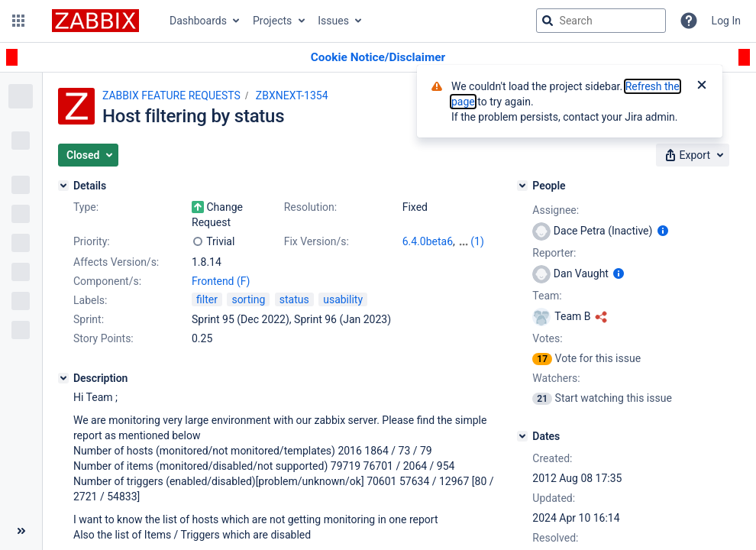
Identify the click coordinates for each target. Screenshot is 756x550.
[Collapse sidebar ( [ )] (21, 531)
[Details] (63, 186)
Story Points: (103, 338)
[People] (522, 186)
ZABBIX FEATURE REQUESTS (171, 95)
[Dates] (522, 436)
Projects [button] (272, 21)
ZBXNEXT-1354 (292, 95)
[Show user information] (663, 231)
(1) (477, 241)
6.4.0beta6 (428, 241)
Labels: (90, 300)
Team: (547, 296)
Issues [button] (333, 21)
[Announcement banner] (378, 58)
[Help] (689, 21)
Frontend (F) (221, 281)
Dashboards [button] (198, 21)
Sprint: (89, 319)
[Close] (702, 86)
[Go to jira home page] (95, 21)
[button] (18, 21)
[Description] (63, 378)
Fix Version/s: (317, 241)
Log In (726, 21)
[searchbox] (601, 21)
